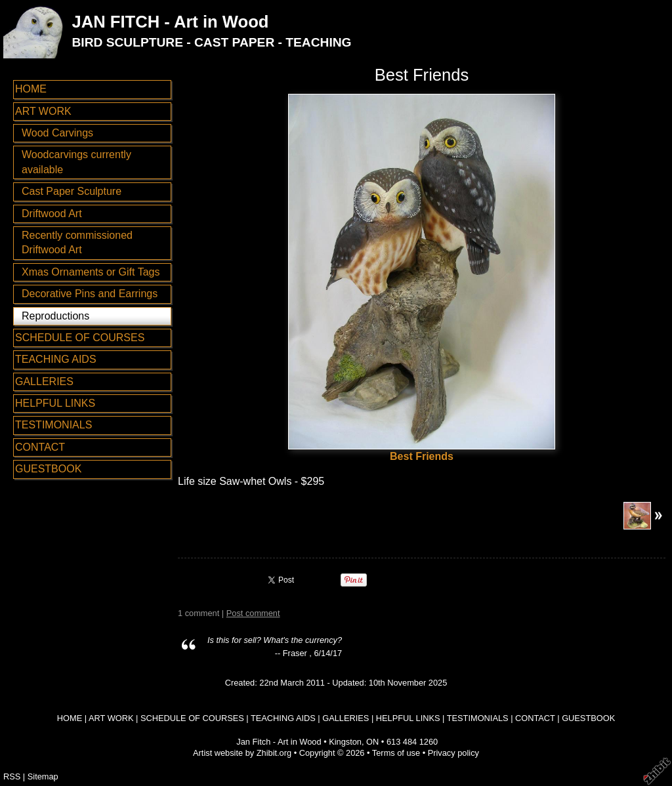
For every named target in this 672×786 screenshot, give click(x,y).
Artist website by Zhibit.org (242, 753)
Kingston (345, 742)
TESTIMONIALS (53, 425)
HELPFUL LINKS (55, 403)
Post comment (253, 613)
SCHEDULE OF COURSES (80, 338)
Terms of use (396, 753)
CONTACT (40, 447)
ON (372, 742)
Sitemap (43, 776)
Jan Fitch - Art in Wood (279, 742)
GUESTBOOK (48, 469)
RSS (12, 776)
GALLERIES (44, 382)
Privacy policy (453, 753)
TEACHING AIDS (56, 359)
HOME (31, 89)
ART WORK (43, 111)
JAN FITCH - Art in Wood (170, 22)
